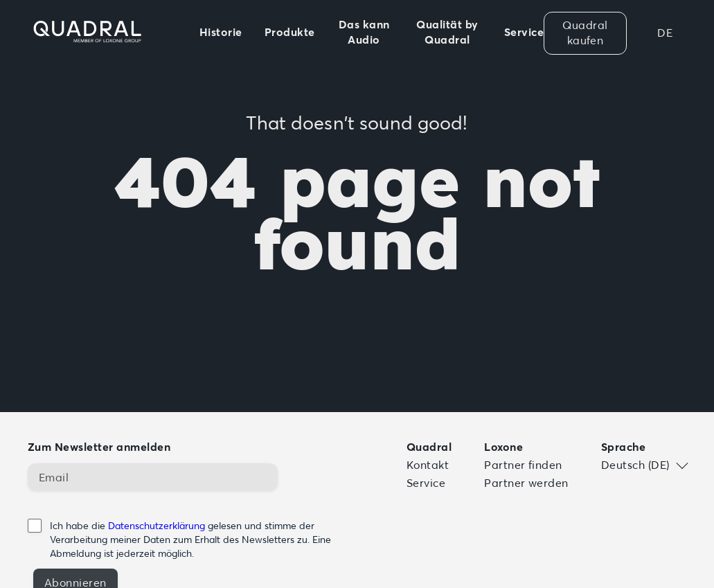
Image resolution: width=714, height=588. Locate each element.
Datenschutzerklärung (157, 526)
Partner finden (523, 465)
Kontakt (428, 465)
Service (426, 483)
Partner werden (526, 483)
